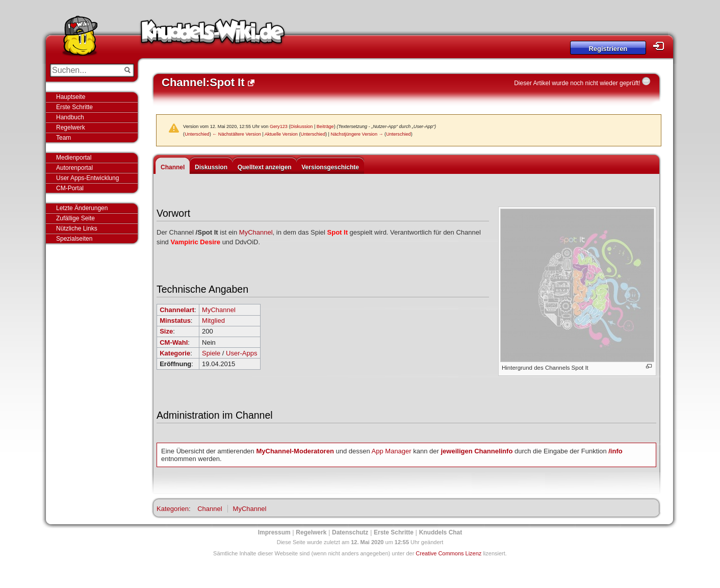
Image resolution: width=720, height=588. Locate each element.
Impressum (274, 532)
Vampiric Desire (195, 242)
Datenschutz (350, 532)
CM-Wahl (174, 342)
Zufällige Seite (75, 218)
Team (63, 138)
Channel (173, 167)
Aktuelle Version (281, 134)
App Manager (392, 451)
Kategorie (175, 353)
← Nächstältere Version (237, 134)
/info (615, 451)
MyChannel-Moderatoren (295, 451)
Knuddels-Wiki (213, 35)
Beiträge (325, 126)
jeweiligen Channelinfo (477, 451)
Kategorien (173, 509)
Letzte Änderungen (82, 208)
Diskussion (301, 126)
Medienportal (74, 158)
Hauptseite (71, 97)
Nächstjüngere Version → (357, 134)
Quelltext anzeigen (265, 167)
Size (166, 331)
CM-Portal (70, 188)
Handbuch (70, 117)
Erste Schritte (74, 107)
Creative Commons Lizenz (448, 553)
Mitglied (213, 321)
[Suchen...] (85, 70)
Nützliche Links (77, 228)
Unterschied (197, 134)
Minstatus (175, 321)
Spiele (211, 353)
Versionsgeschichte (330, 167)
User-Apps (241, 353)
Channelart (177, 310)
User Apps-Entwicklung (87, 178)
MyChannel (256, 232)
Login (661, 46)
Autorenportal (74, 168)
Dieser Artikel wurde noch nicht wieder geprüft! (577, 83)
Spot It (338, 232)
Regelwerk (71, 127)
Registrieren (608, 49)
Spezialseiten (74, 239)
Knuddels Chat (441, 532)
